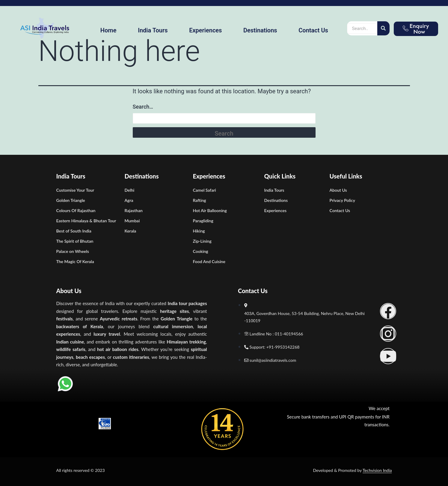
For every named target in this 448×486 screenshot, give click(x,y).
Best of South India (74, 231)
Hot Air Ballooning (210, 210)
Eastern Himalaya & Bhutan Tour (86, 221)
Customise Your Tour (75, 190)
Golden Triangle (71, 200)
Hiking (199, 231)
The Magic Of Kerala (75, 261)
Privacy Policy (343, 200)
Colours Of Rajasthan (76, 210)
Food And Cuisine (209, 261)
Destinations (260, 30)
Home (108, 30)
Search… (143, 107)
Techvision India (377, 470)
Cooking (201, 251)
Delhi (130, 190)
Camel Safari (205, 190)
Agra (129, 200)
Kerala (131, 231)
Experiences (205, 30)
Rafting (200, 200)
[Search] (383, 28)
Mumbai (132, 221)
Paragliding (203, 221)
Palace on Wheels (73, 251)
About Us (338, 190)
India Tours (153, 30)
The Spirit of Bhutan (75, 241)
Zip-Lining (202, 241)
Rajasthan (134, 210)
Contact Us (313, 30)
